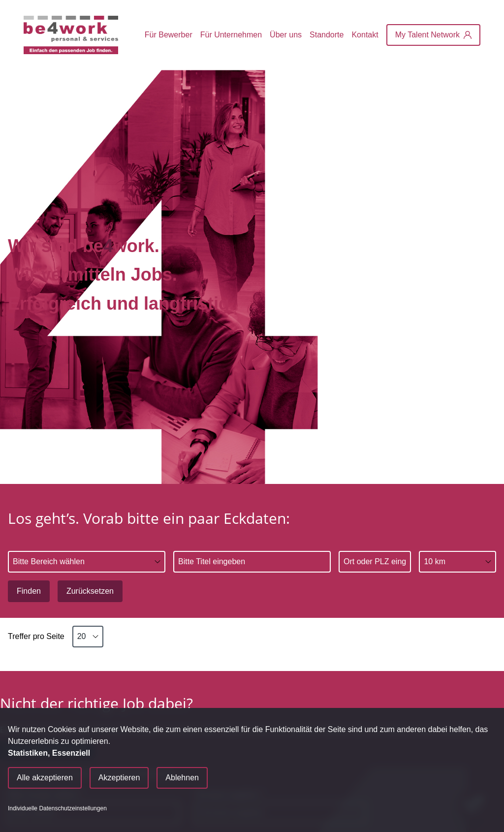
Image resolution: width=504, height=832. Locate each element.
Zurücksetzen (90, 591)
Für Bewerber (169, 35)
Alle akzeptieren (45, 778)
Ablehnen (182, 778)
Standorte (327, 35)
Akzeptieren (119, 778)
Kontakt (365, 35)
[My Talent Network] (433, 35)
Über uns (286, 35)
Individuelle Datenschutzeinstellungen (57, 808)
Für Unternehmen (231, 35)
